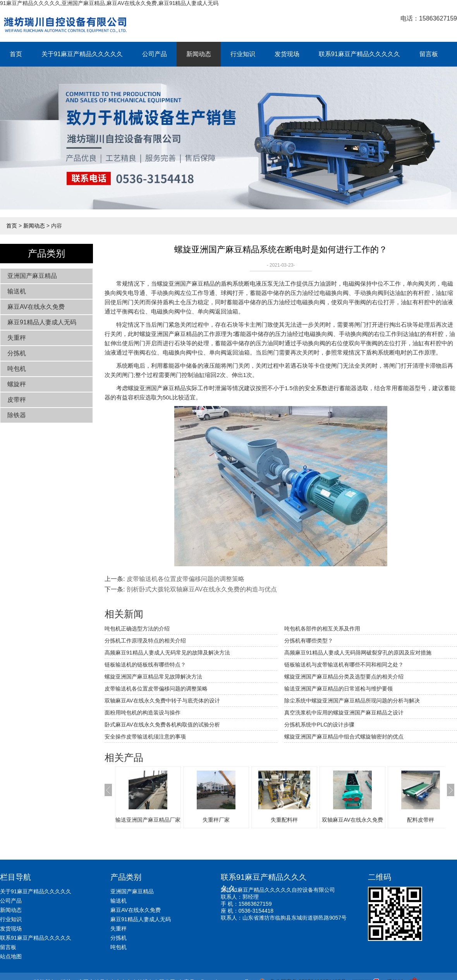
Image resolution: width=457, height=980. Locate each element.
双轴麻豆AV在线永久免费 (352, 820)
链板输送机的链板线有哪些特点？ (145, 665)
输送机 (17, 291)
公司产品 (155, 54)
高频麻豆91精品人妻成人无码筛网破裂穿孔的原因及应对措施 (358, 653)
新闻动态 (199, 54)
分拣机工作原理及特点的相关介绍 (145, 641)
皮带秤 (17, 400)
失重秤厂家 (216, 820)
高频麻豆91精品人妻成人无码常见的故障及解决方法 (167, 653)
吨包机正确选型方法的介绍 (137, 629)
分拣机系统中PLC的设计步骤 (319, 725)
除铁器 (17, 415)
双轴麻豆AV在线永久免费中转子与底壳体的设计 (162, 701)
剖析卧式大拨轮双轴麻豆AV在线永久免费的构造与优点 (202, 589)
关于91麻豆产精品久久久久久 (82, 54)
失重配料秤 (284, 820)
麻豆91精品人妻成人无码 (42, 322)
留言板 (429, 54)
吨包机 (17, 369)
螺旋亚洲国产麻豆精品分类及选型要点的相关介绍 (344, 677)
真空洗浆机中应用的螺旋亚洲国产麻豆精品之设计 (344, 713)
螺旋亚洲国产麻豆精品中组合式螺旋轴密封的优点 (344, 737)
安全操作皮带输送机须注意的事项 (145, 737)
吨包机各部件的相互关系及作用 (322, 629)
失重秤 (17, 338)
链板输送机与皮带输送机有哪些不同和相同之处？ (344, 665)
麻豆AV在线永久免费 (36, 307)
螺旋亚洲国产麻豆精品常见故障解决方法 (153, 677)
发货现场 (287, 54)
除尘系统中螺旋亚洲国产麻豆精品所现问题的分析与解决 (352, 701)
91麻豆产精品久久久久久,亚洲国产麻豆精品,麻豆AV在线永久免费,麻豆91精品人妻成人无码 (109, 3)
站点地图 (11, 956)
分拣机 (17, 353)
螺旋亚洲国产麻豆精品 (186, 284)
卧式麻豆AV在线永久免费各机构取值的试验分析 (162, 725)
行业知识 (243, 54)
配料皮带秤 (421, 820)
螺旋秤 (17, 384)
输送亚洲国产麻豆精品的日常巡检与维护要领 (338, 689)
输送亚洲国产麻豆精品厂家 (148, 820)
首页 (16, 54)
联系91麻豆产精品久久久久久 (359, 54)
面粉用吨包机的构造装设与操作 (143, 713)
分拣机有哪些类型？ (309, 641)
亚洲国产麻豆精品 (32, 276)
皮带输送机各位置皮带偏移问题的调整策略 (186, 579)
